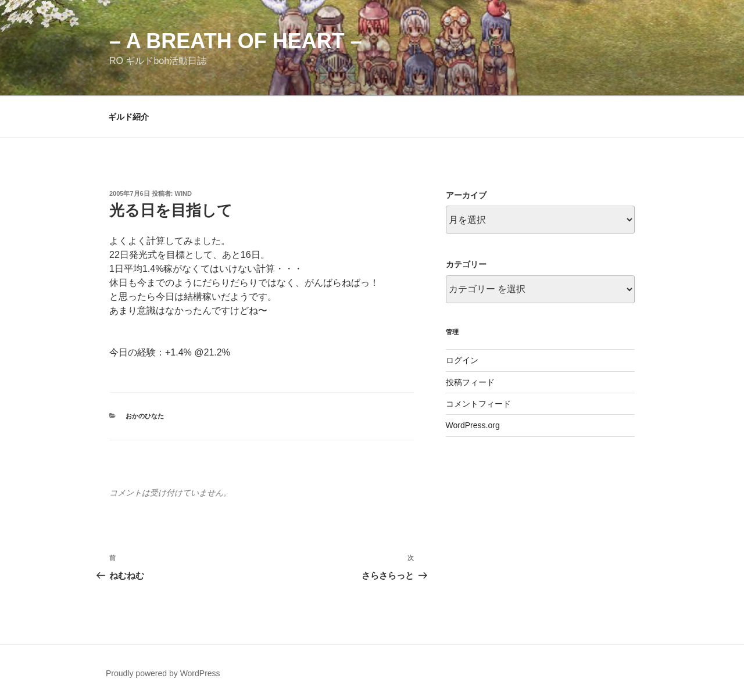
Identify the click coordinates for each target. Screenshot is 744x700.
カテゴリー (466, 264)
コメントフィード (478, 404)
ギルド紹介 (128, 117)
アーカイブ (466, 195)
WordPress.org (473, 425)
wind (183, 193)
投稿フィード (470, 382)
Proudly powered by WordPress (163, 673)
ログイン (462, 360)
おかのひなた (145, 416)
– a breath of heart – (236, 41)
